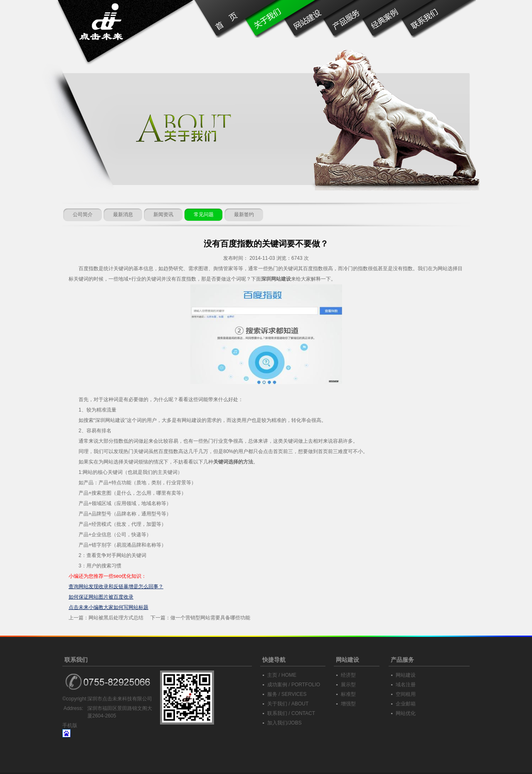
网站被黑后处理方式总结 (116, 618)
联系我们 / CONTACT (291, 713)
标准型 (348, 694)
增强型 (348, 704)
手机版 (70, 725)
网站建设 (406, 675)
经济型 (348, 675)
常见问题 (204, 214)
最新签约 (244, 214)
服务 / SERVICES (287, 694)
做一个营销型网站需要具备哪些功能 (210, 618)
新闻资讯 (163, 214)
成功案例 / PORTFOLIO (294, 685)
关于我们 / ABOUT (288, 704)
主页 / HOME (282, 675)
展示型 (348, 685)
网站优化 (406, 713)
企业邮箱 (406, 704)
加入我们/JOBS (284, 723)
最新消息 (123, 214)
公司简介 (83, 214)
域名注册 (406, 685)
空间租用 (406, 694)
